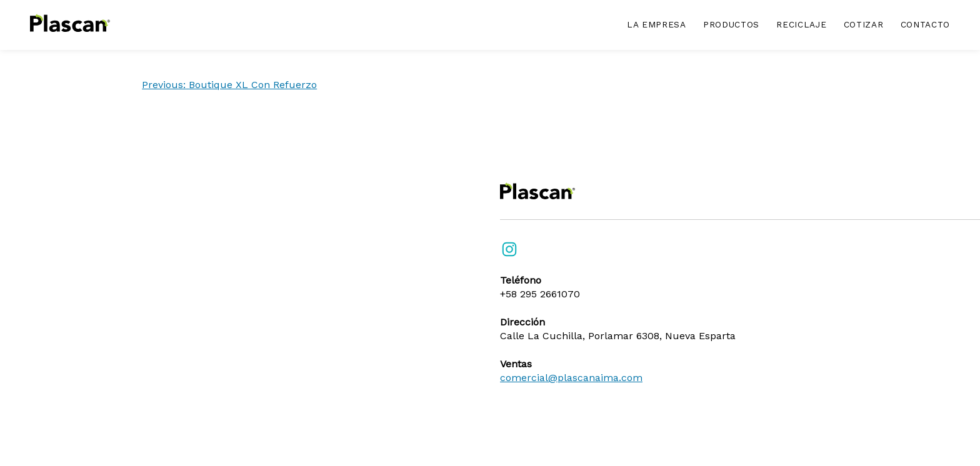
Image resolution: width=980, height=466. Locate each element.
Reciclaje (801, 24)
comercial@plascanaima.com (571, 378)
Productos (731, 24)
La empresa (657, 24)
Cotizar (864, 24)
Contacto (925, 24)
